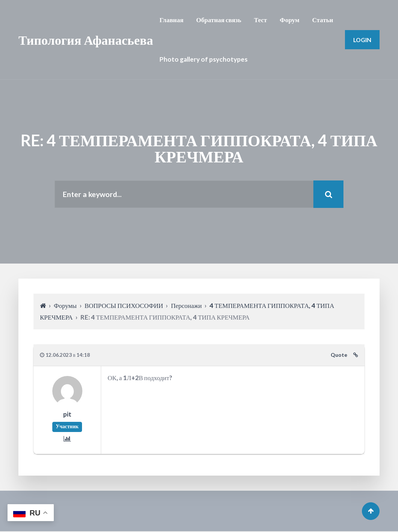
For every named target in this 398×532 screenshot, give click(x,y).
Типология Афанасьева (86, 40)
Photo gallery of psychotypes (204, 59)
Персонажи (186, 306)
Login (362, 40)
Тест (260, 20)
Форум (290, 20)
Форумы (65, 306)
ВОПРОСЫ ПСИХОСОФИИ (124, 306)
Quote (339, 355)
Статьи (323, 20)
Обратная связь (219, 20)
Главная (172, 20)
